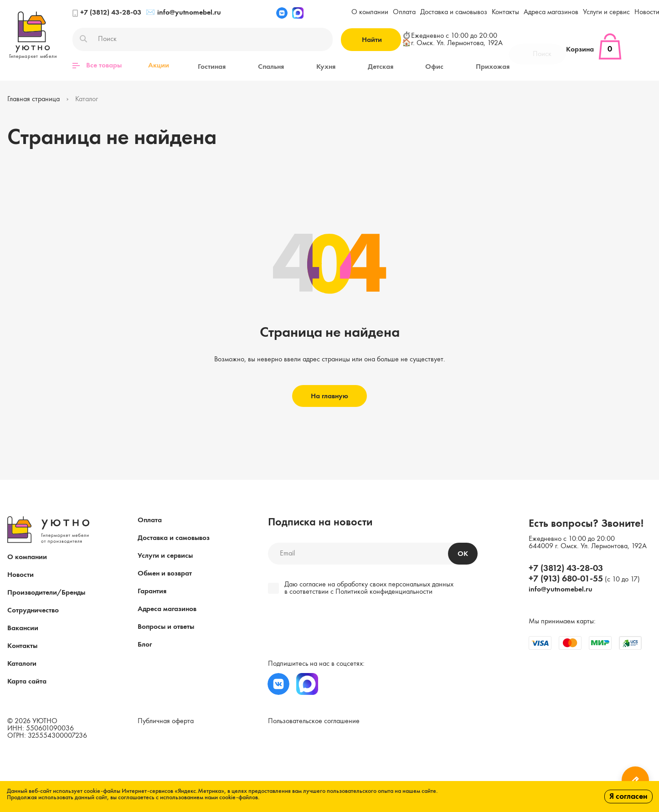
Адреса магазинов (551, 12)
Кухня (312, 66)
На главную (329, 396)
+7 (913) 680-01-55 (566, 579)
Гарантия (152, 591)
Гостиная (209, 66)
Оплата (404, 12)
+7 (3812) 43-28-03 (107, 13)
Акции (159, 66)
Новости (21, 575)
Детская (360, 66)
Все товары (97, 66)
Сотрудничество (33, 610)
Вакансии (23, 628)
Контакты (505, 12)
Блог (145, 644)
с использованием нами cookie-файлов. (208, 797)
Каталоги (22, 663)
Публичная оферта (166, 721)
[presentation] (330, 628)
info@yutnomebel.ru (183, 13)
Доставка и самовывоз (454, 12)
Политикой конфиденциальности (384, 591)
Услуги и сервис (606, 12)
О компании (370, 12)
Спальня (263, 66)
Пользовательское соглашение (314, 721)
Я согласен (628, 797)
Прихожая (461, 66)
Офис (409, 66)
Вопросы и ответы (166, 627)
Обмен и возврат (165, 573)
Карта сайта (27, 681)
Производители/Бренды (46, 592)
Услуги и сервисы (165, 555)
